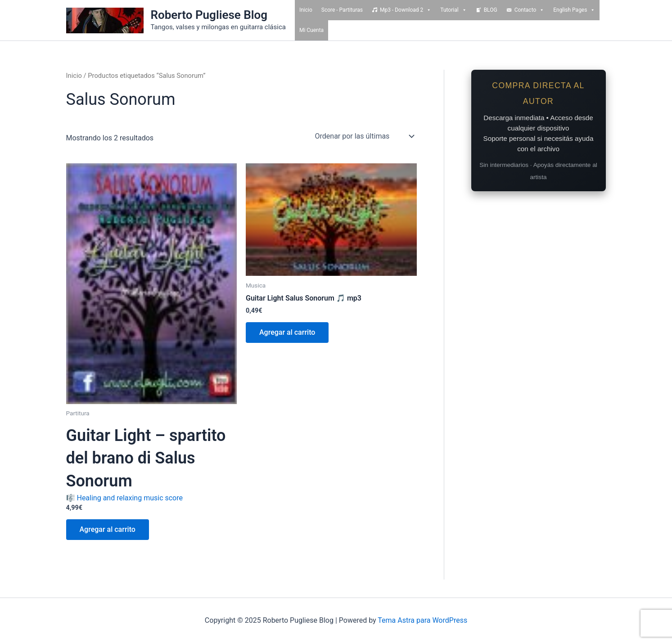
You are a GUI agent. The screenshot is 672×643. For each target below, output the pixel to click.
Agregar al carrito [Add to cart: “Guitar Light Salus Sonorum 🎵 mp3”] (287, 332)
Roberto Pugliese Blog (209, 15)
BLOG (491, 10)
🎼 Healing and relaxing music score (152, 463)
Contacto (530, 10)
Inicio (306, 10)
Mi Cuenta (311, 30)
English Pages (574, 10)
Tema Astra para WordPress (422, 620)
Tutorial (453, 10)
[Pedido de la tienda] (364, 136)
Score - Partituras (342, 10)
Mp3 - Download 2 (406, 10)
